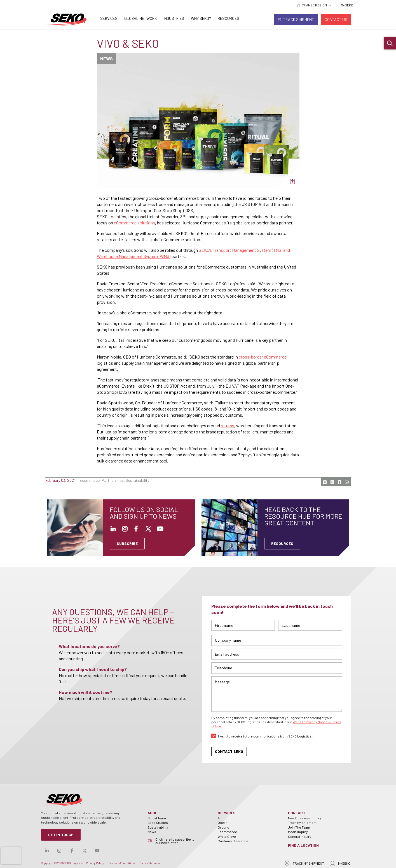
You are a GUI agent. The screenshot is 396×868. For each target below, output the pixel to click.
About (154, 813)
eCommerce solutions (134, 223)
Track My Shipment (302, 822)
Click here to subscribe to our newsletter (175, 841)
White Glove (227, 836)
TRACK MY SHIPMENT (304, 863)
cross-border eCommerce (263, 357)
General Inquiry (300, 836)
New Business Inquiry (305, 818)
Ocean (223, 822)
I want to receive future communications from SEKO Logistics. (265, 736)
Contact (297, 813)
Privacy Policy (95, 863)
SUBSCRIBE (127, 543)
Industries (174, 18)
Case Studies (158, 822)
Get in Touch (61, 835)
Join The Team (299, 827)
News (152, 832)
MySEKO (340, 863)
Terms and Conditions (122, 863)
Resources (229, 18)
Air (220, 818)
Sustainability (158, 827)
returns (228, 425)
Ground (223, 827)
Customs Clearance (233, 841)
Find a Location (303, 845)
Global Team (157, 818)
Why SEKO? (201, 18)
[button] (390, 43)
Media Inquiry (298, 832)
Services (109, 18)
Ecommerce (227, 832)
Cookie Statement (151, 863)
